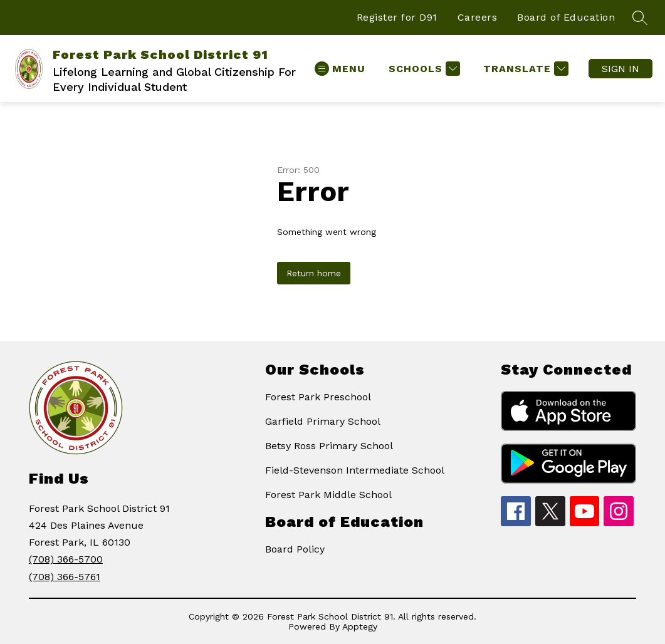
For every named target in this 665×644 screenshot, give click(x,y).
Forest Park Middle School (328, 495)
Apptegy (360, 626)
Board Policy (295, 549)
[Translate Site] (524, 69)
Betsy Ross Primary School (329, 446)
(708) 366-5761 (65, 577)
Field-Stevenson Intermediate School (355, 470)
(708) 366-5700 (66, 559)
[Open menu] (340, 69)
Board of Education (566, 17)
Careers (478, 17)
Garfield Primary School (323, 421)
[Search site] (640, 18)
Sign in (620, 69)
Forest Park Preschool (318, 397)
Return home (314, 273)
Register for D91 (397, 17)
